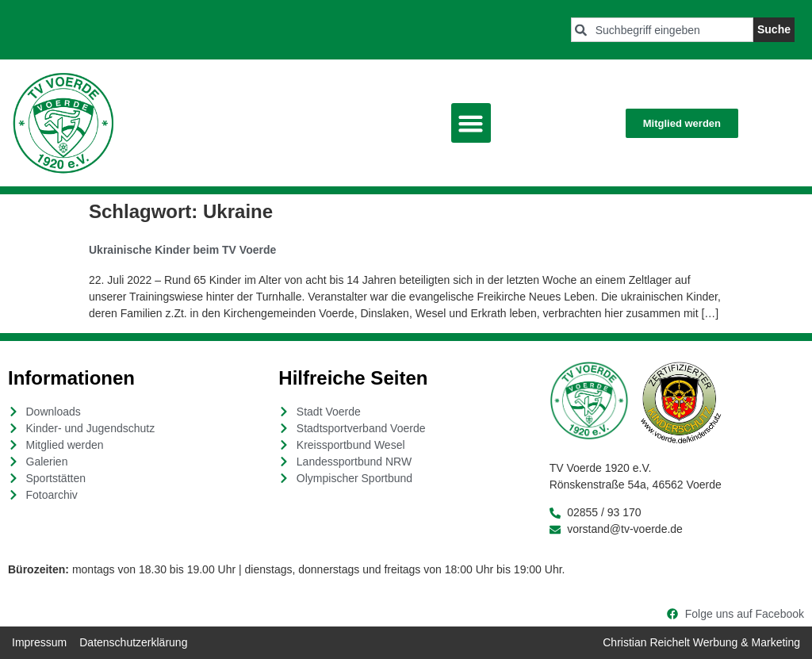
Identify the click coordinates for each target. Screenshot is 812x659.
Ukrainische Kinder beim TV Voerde (182, 250)
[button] (471, 123)
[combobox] (662, 30)
